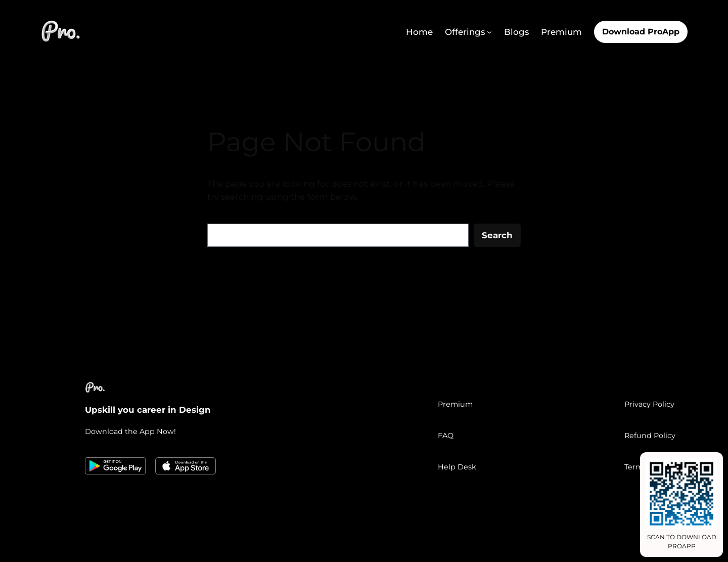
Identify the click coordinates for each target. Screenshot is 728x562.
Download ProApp (641, 32)
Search (497, 235)
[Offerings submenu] (489, 32)
